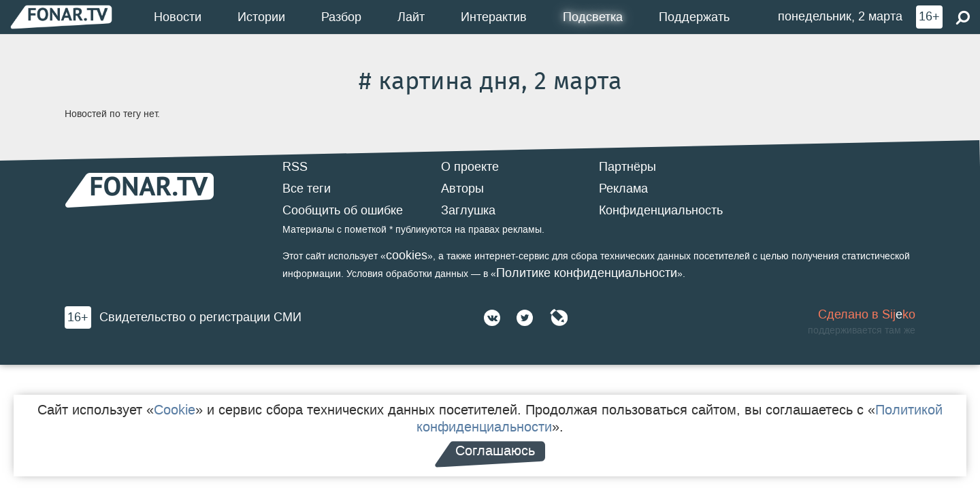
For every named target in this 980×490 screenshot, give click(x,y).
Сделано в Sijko (867, 314)
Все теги (307, 189)
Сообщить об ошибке (343, 210)
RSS (295, 167)
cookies (407, 255)
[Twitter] (525, 318)
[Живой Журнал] (559, 318)
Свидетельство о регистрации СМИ (200, 317)
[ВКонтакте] (492, 318)
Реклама (623, 189)
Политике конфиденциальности (587, 273)
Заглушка (468, 210)
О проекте (470, 167)
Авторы (462, 189)
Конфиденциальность (661, 210)
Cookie (175, 410)
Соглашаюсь (495, 451)
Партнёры (627, 167)
